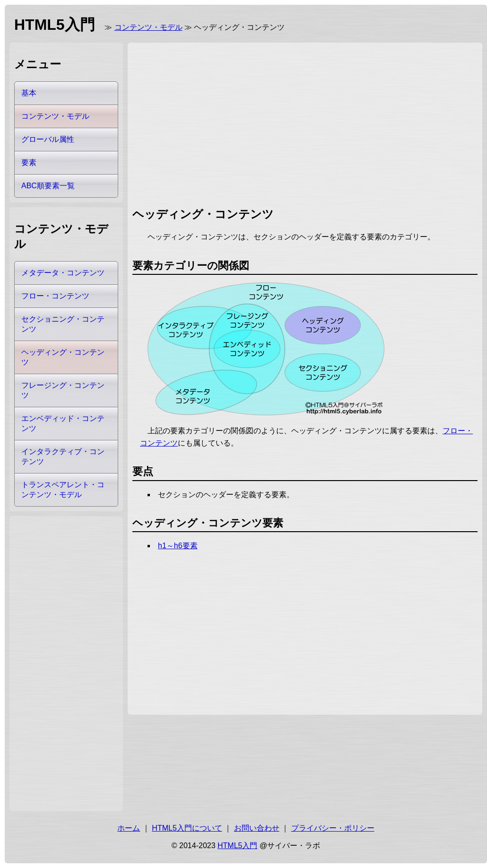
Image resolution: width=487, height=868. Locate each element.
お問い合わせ (257, 828)
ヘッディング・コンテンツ (63, 357)
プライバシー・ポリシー (333, 828)
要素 (29, 162)
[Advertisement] (248, 123)
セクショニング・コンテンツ (63, 324)
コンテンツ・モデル (148, 27)
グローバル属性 (48, 139)
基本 (29, 93)
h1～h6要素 (178, 546)
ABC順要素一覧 (48, 186)
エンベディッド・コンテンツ (63, 423)
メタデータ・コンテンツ (63, 273)
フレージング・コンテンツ (63, 390)
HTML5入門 (237, 846)
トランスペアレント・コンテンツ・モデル (63, 490)
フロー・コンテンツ (55, 296)
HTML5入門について (187, 828)
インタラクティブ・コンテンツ (63, 456)
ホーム (129, 828)
